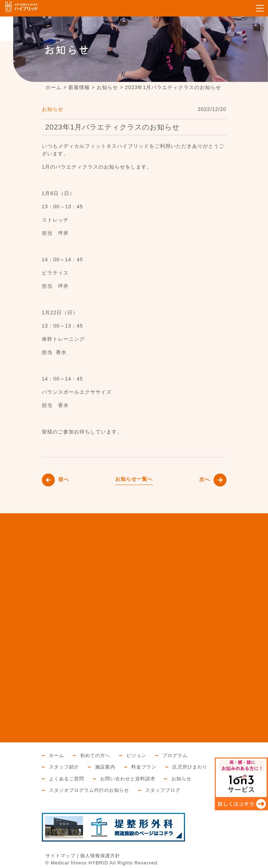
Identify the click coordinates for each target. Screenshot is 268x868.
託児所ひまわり (190, 767)
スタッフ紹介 (64, 767)
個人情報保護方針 (100, 856)
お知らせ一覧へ (134, 479)
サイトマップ (60, 856)
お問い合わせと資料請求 (128, 779)
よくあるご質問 (67, 779)
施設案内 (105, 767)
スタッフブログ (163, 790)
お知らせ (53, 109)
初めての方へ (95, 756)
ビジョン (136, 756)
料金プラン (144, 767)
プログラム (175, 756)
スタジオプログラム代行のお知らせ (89, 790)
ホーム (57, 756)
